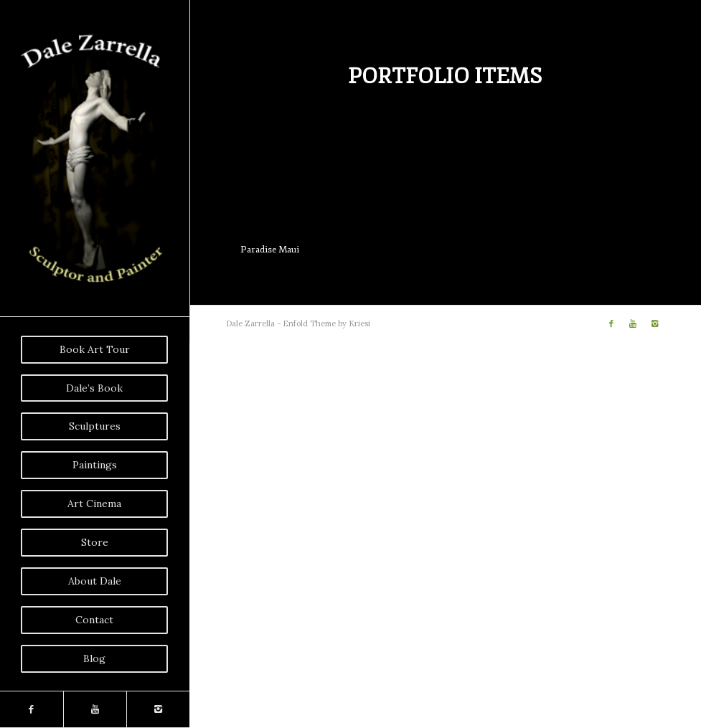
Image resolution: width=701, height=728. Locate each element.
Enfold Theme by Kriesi (326, 323)
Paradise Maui (270, 250)
